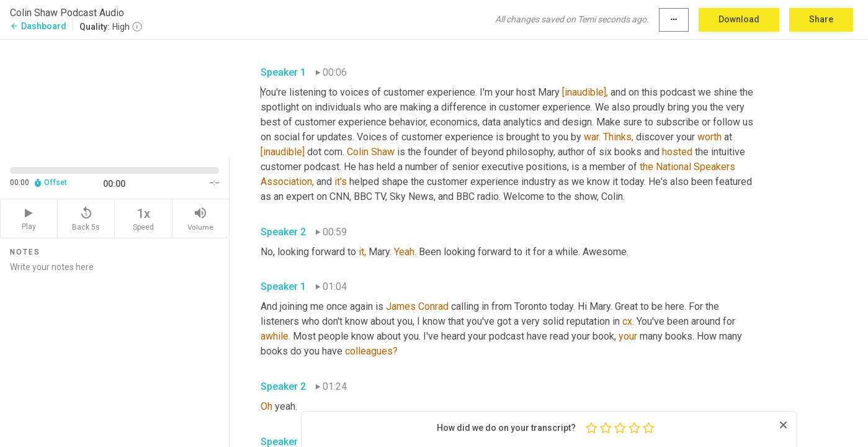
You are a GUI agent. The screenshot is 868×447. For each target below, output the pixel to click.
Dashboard (38, 26)
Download (739, 19)
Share (821, 19)
